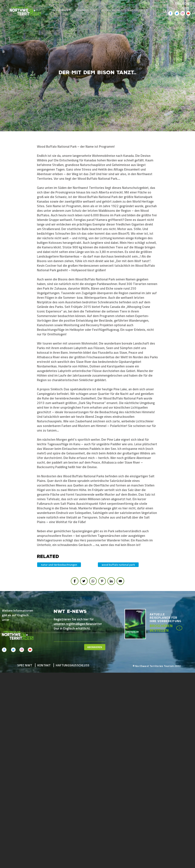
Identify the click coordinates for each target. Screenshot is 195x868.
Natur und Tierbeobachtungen (59, 565)
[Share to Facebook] (75, 581)
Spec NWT (25, 665)
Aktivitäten (60, 10)
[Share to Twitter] (84, 581)
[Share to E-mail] (120, 581)
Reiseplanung (111, 10)
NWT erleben (137, 10)
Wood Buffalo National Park (118, 565)
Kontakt (44, 665)
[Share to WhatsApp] (93, 581)
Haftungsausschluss (73, 665)
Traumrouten (85, 10)
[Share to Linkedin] (111, 581)
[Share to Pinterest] (102, 581)
